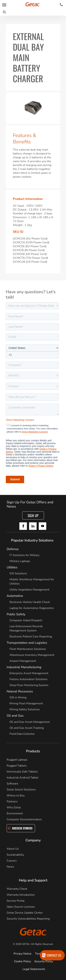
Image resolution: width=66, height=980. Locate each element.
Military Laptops (20, 561)
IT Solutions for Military (24, 555)
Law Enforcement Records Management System (26, 628)
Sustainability (15, 855)
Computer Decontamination (24, 819)
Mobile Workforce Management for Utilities (32, 582)
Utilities (12, 567)
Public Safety (16, 614)
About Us (13, 849)
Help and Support (33, 880)
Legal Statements (34, 969)
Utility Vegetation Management (29, 590)
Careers (12, 861)
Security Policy (44, 961)
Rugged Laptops (17, 760)
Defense (13, 549)
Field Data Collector (22, 734)
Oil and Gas (15, 716)
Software (12, 784)
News (10, 867)
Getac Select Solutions (21, 790)
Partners (12, 801)
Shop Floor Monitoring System (29, 685)
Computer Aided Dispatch (26, 620)
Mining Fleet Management (26, 703)
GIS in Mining (18, 697)
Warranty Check (17, 889)
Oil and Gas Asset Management (30, 722)
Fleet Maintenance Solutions (28, 649)
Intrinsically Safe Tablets (22, 772)
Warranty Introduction (21, 895)
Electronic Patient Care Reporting (31, 637)
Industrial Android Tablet (23, 778)
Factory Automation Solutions (29, 679)
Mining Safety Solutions (25, 709)
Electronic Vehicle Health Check (30, 602)
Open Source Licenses (21, 907)
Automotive (15, 596)
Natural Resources (20, 691)
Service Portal (16, 901)
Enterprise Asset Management (29, 673)
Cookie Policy (23, 961)
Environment (15, 813)
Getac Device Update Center (25, 913)
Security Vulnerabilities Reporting (28, 919)
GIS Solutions (18, 573)
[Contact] (61, 5)
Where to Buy (16, 796)
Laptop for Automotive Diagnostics (32, 608)
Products (33, 751)
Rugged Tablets (17, 766)
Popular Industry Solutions (32, 540)
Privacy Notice (23, 954)
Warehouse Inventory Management (32, 655)
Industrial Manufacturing (24, 667)
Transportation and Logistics (27, 643)
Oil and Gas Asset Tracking (27, 728)
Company (33, 840)
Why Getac (14, 807)
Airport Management (23, 661)
